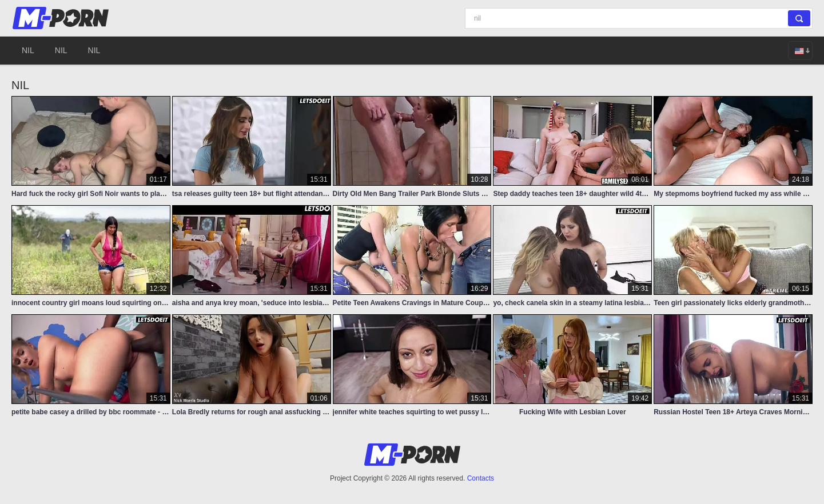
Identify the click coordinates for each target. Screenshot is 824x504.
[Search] (639, 18)
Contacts (481, 478)
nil (28, 50)
